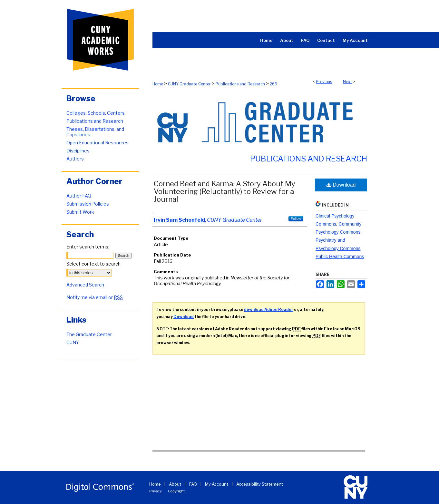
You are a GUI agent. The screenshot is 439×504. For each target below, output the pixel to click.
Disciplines (78, 151)
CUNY (73, 342)
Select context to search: (94, 264)
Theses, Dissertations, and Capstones (95, 132)
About (175, 484)
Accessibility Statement (260, 484)
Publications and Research (240, 84)
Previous (324, 82)
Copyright (176, 491)
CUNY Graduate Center (189, 84)
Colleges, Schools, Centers (96, 113)
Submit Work (80, 212)
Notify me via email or (95, 297)
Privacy (156, 491)
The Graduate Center (89, 334)
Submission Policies (88, 204)
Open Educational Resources (98, 143)
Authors (75, 159)
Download (341, 185)
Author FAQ (79, 196)
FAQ (193, 484)
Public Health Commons (340, 257)
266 (273, 84)
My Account (217, 484)
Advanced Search (85, 285)
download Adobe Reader (269, 310)
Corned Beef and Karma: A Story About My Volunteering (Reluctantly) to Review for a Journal (224, 191)
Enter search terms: (88, 247)
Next (347, 82)
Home (158, 84)
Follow (296, 218)
